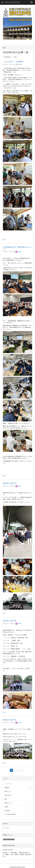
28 (4, 240)
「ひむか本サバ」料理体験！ (14, 62)
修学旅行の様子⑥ (10, 621)
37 (4, 613)
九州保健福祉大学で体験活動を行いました (17, 248)
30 (4, 476)
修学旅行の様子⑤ (10, 720)
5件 (16, 57)
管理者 (19, 64)
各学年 (19, 252)
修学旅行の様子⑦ (10, 483)
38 (4, 763)
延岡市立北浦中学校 (12, 2)
